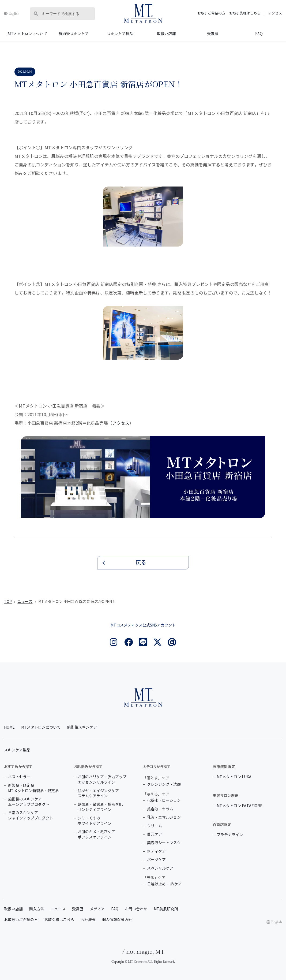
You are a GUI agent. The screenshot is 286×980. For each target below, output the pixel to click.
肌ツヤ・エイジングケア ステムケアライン (98, 794)
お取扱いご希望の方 (21, 920)
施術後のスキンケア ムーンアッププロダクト (29, 802)
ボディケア (156, 852)
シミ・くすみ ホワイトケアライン (95, 821)
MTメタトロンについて (27, 33)
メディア (97, 909)
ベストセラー (19, 777)
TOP (8, 602)
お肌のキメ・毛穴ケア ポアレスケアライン (96, 835)
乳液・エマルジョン (164, 817)
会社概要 (88, 920)
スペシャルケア (160, 868)
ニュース (25, 602)
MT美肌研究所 (166, 909)
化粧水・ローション (164, 801)
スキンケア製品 (120, 33)
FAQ (259, 33)
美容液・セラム (160, 809)
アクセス (275, 13)
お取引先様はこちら (245, 13)
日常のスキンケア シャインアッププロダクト (31, 816)
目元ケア (155, 834)
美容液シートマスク (164, 843)
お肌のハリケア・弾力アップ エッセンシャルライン (102, 780)
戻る (141, 563)
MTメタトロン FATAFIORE (240, 806)
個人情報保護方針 (117, 920)
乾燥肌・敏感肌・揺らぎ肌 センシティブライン (100, 807)
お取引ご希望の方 (211, 13)
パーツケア (156, 860)
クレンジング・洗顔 (164, 785)
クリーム (155, 826)
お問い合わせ (136, 909)
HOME (9, 727)
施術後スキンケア (74, 33)
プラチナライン (230, 835)
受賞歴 (213, 33)
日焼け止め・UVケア (164, 884)
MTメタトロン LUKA (234, 777)
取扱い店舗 (166, 33)
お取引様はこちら (59, 920)
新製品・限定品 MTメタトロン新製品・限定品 (33, 788)
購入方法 (37, 909)
